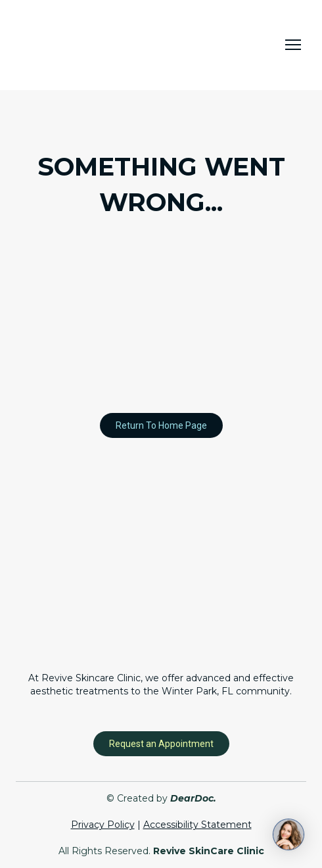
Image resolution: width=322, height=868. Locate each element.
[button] (161, 425)
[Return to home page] (82, 45)
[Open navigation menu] (293, 45)
